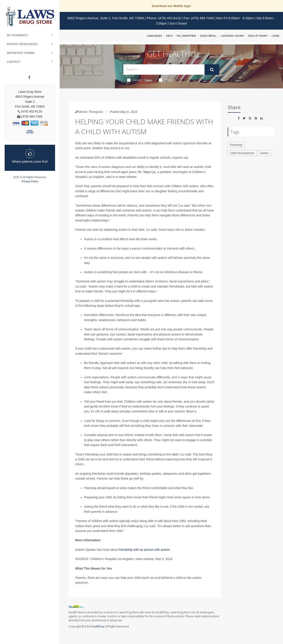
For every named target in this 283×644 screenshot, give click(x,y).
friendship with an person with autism (145, 550)
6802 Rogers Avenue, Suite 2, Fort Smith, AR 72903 (106, 18)
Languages (154, 36)
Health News (140, 80)
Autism (264, 153)
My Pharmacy (18, 35)
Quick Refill (208, 36)
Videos (167, 80)
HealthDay (98, 626)
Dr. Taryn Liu (147, 172)
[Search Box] (164, 70)
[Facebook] (29, 78)
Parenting (236, 145)
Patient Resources (22, 44)
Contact (14, 62)
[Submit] (212, 70)
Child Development (242, 153)
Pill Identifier (186, 36)
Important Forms (21, 53)
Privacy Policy (30, 181)
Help (169, 36)
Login (275, 36)
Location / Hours (232, 36)
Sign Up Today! (258, 36)
